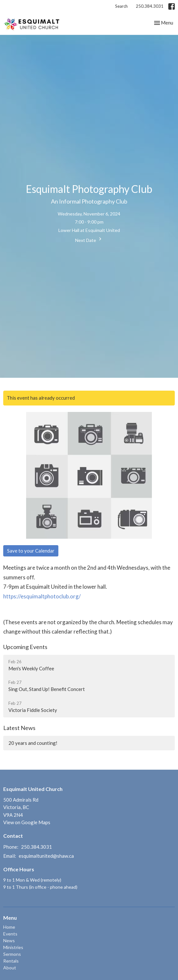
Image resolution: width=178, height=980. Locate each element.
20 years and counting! (33, 743)
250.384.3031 (150, 6)
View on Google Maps (27, 822)
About (10, 968)
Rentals (11, 961)
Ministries (13, 947)
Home (9, 927)
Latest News (19, 728)
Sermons (12, 954)
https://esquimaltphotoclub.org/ (42, 596)
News (9, 940)
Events (10, 934)
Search (121, 6)
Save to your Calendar (31, 551)
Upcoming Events (25, 647)
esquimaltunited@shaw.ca (46, 856)
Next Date (89, 239)
